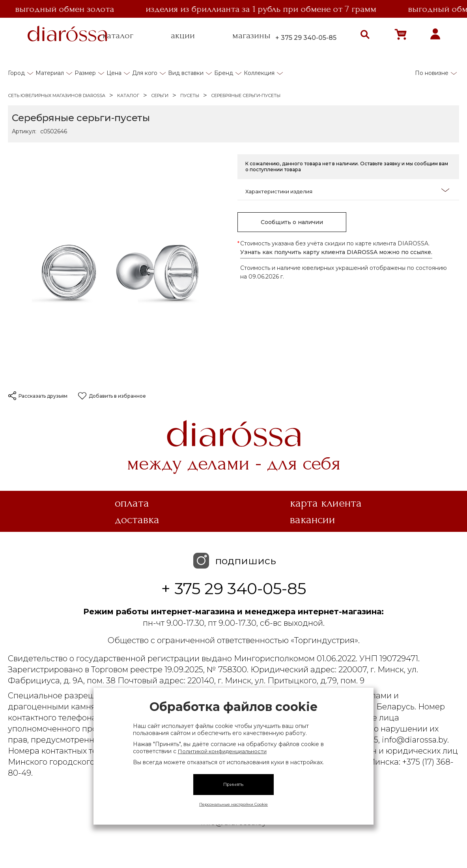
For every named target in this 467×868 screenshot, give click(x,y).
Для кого (145, 73)
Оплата (132, 503)
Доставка (137, 520)
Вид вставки (186, 73)
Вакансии (313, 520)
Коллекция (259, 73)
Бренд (224, 73)
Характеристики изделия (347, 191)
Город (16, 73)
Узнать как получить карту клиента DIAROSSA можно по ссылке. (336, 252)
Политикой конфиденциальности (222, 751)
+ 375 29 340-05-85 (306, 38)
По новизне (432, 73)
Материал (50, 73)
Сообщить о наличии (292, 222)
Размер (85, 73)
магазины (251, 36)
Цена (114, 73)
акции (183, 36)
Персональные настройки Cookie (233, 804)
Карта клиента (326, 503)
